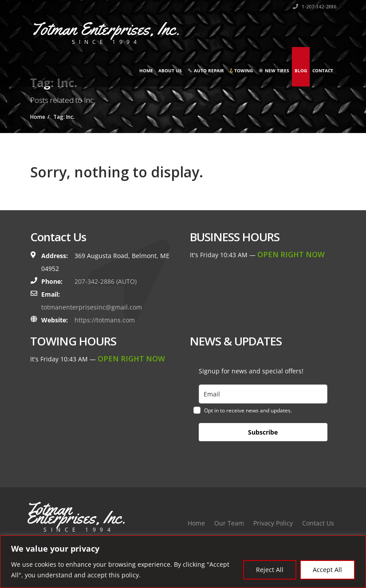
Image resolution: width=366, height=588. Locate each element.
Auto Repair (206, 71)
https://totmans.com (105, 320)
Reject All (270, 570)
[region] (183, 562)
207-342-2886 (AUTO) (106, 281)
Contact (323, 71)
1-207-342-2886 (315, 7)
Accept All (327, 570)
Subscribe (263, 432)
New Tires (274, 71)
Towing (241, 71)
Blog (301, 71)
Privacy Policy (273, 523)
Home (146, 71)
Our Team (229, 523)
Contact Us (318, 523)
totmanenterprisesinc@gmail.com (92, 307)
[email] (263, 394)
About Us (170, 71)
